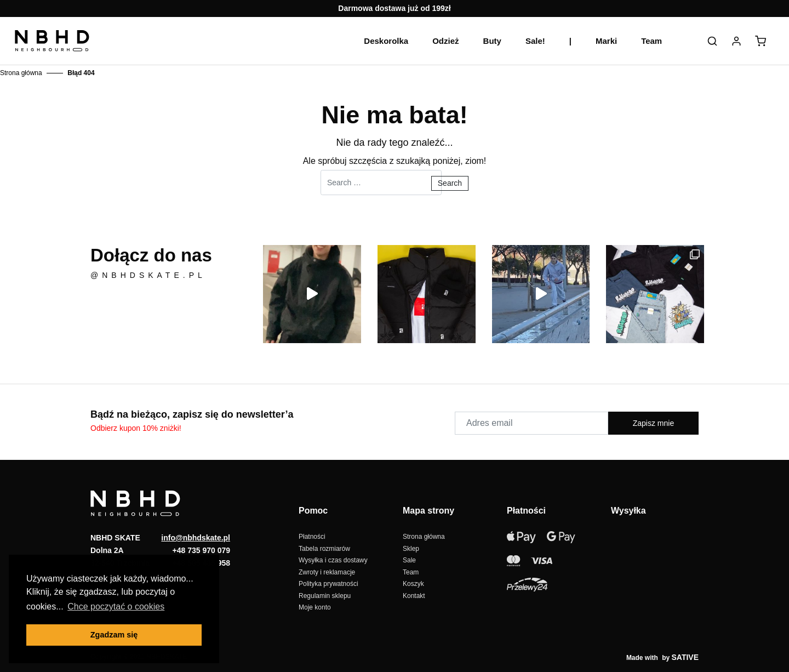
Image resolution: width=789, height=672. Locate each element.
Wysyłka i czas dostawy (333, 560)
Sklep (411, 549)
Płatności (312, 537)
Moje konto (315, 607)
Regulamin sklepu (325, 596)
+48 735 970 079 (202, 550)
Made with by (662, 658)
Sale (409, 560)
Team (651, 41)
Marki (606, 41)
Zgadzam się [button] (114, 635)
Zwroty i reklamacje (327, 572)
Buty (492, 41)
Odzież (445, 41)
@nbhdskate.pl (148, 275)
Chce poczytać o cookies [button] (116, 606)
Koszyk (413, 584)
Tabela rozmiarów (324, 549)
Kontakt (414, 596)
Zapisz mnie (653, 423)
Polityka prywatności (328, 584)
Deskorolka (386, 41)
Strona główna (21, 73)
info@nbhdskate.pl (196, 538)
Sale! (535, 41)
